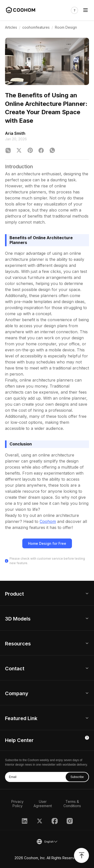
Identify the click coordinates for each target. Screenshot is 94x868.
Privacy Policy (17, 804)
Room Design (66, 27)
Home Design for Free (47, 543)
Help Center (19, 740)
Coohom (48, 521)
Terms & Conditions (72, 804)
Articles (11, 27)
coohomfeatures (36, 27)
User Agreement (43, 804)
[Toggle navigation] (85, 10)
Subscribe (77, 777)
